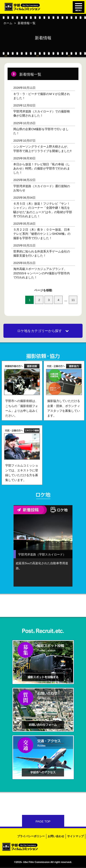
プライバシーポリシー (31, 836)
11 (73, 300)
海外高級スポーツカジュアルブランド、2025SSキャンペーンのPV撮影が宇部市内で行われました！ (42, 273)
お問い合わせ (56, 836)
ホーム (8, 23)
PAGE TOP (43, 821)
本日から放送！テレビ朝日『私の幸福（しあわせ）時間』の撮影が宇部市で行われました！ (42, 168)
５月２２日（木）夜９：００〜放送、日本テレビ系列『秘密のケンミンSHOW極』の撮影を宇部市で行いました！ (42, 234)
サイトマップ (75, 836)
